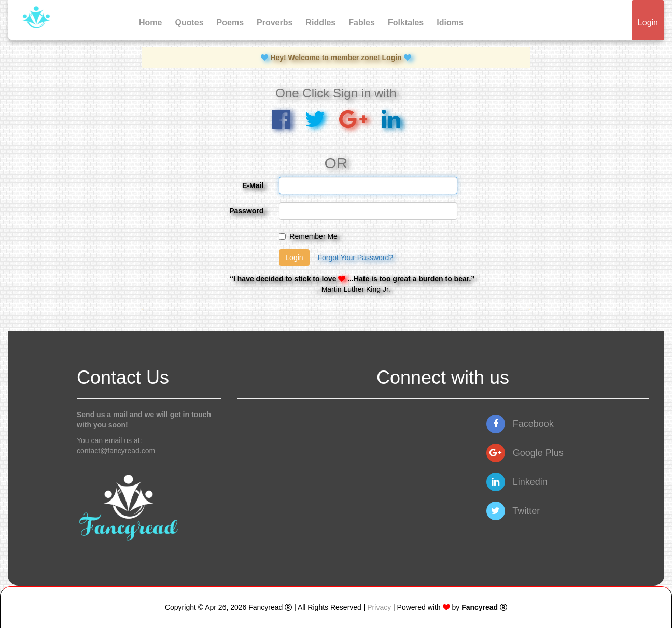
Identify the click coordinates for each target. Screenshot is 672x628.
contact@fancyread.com (116, 451)
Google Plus (525, 453)
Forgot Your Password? (355, 258)
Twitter (513, 511)
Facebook (520, 424)
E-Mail (253, 185)
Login (648, 23)
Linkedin (517, 482)
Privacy (379, 607)
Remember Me (308, 236)
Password (246, 211)
